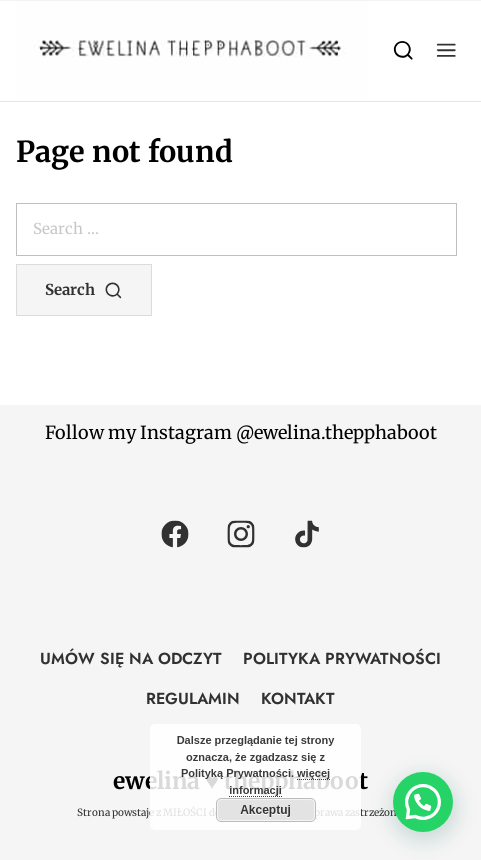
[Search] (403, 50)
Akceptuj (265, 810)
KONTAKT (298, 698)
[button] (446, 50)
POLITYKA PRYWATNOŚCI (342, 658)
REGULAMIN (193, 698)
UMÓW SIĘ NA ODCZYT (131, 658)
